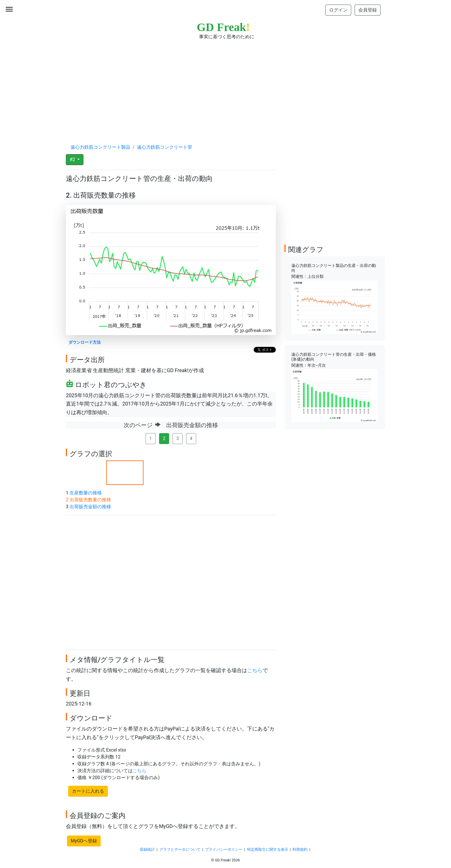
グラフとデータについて (180, 849)
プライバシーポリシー (224, 849)
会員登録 (368, 10)
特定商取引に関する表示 (268, 849)
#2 (73, 159)
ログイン (338, 10)
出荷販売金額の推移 (90, 507)
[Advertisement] (225, 86)
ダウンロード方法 (85, 342)
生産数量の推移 (86, 493)
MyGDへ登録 (84, 841)
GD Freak (223, 27)
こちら (255, 670)
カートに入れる (88, 791)
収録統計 (147, 849)
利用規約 (300, 849)
